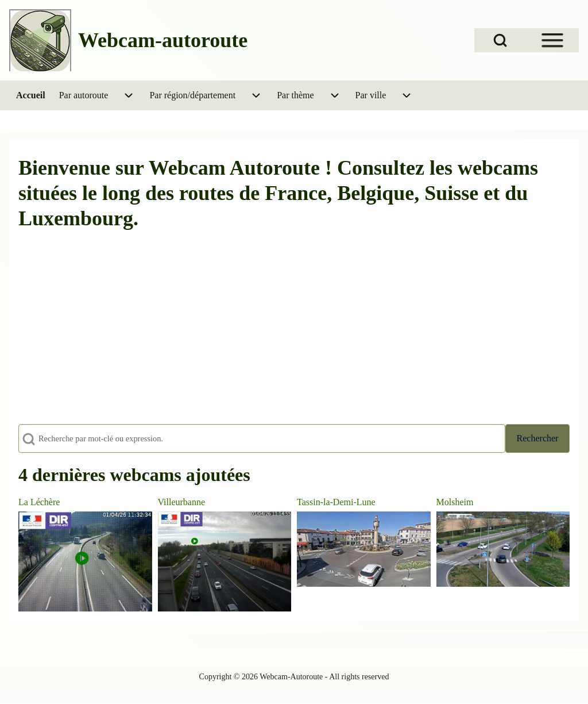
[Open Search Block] (500, 40)
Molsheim (455, 502)
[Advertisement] (294, 334)
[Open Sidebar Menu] (552, 40)
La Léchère (39, 502)
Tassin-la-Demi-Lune (336, 502)
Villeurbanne (182, 502)
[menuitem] (31, 95)
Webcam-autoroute (163, 40)
